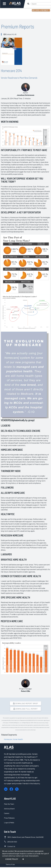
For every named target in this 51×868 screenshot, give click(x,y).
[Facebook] (11, 789)
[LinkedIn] (6, 789)
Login (11, 11)
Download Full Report (26, 709)
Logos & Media (9, 822)
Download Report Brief (25, 703)
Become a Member (40, 10)
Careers (7, 813)
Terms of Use (10, 864)
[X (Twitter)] (17, 789)
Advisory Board (9, 809)
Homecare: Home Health (13, 739)
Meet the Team (9, 804)
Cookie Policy (12, 859)
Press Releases (9, 818)
